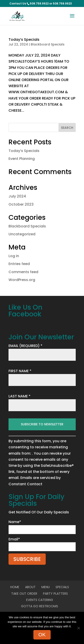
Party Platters (55, 594)
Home (15, 587)
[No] (78, 628)
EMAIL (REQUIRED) (25, 346)
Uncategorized (22, 234)
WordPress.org (22, 280)
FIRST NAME (20, 371)
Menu (46, 587)
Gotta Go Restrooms (40, 606)
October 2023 (21, 204)
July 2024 (17, 196)
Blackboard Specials (48, 44)
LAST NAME (19, 396)
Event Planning (22, 159)
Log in (14, 256)
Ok (42, 635)
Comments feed (23, 272)
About (30, 587)
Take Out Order (24, 594)
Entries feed (19, 264)
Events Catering (40, 600)
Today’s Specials (24, 40)
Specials (62, 587)
